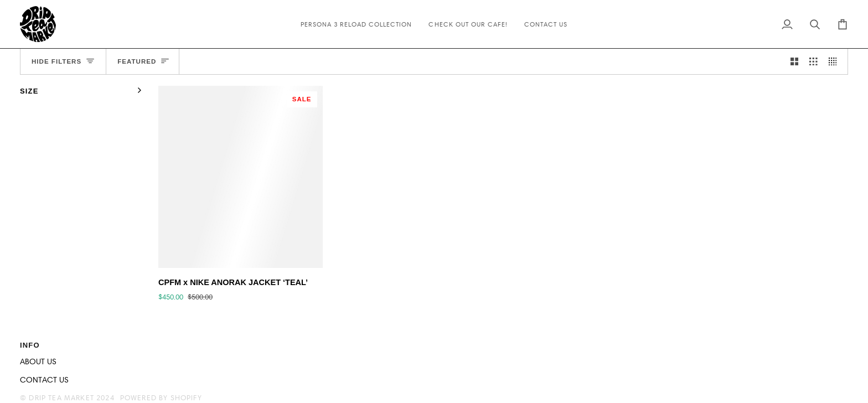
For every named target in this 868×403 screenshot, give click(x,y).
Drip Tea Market (61, 397)
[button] (644, 343)
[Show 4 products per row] (836, 61)
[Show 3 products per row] (813, 61)
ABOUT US (38, 361)
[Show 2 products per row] (795, 61)
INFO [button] (30, 345)
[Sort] (143, 61)
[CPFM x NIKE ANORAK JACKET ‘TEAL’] (241, 177)
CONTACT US (44, 380)
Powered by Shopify (161, 397)
